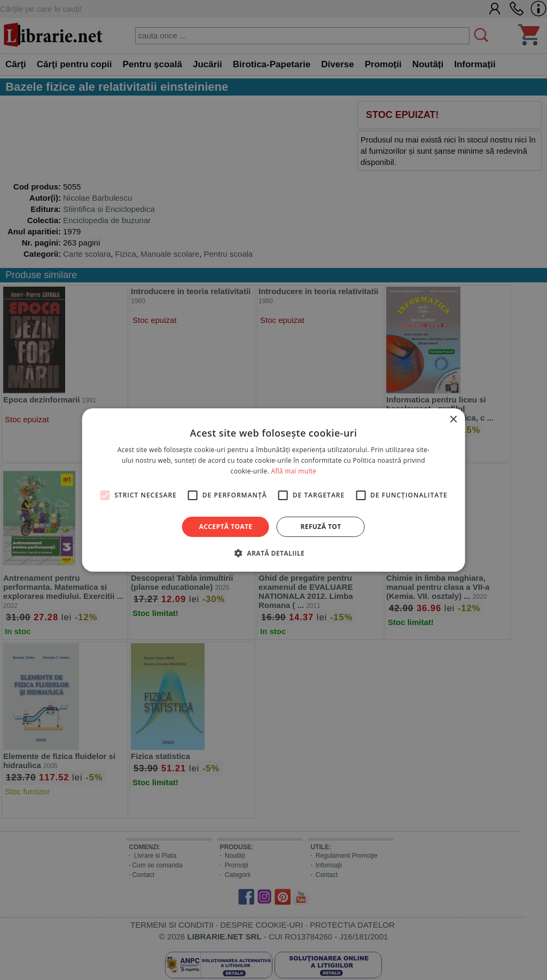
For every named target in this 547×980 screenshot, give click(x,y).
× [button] (453, 420)
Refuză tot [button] (321, 527)
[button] (273, 553)
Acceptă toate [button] (226, 527)
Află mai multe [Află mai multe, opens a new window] (294, 471)
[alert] (273, 490)
